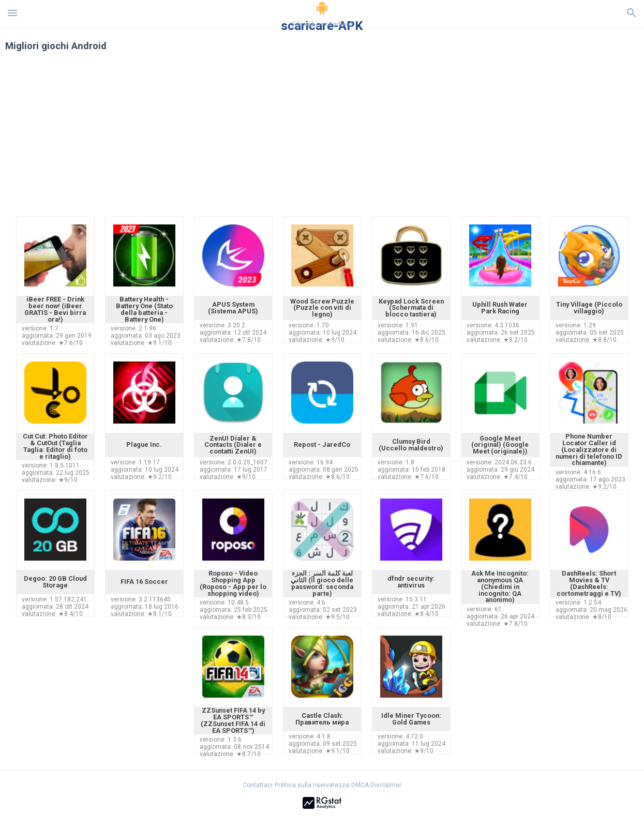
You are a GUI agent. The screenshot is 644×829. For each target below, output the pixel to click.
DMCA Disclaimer (376, 785)
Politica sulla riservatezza (312, 785)
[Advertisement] (385, 139)
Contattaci (258, 785)
